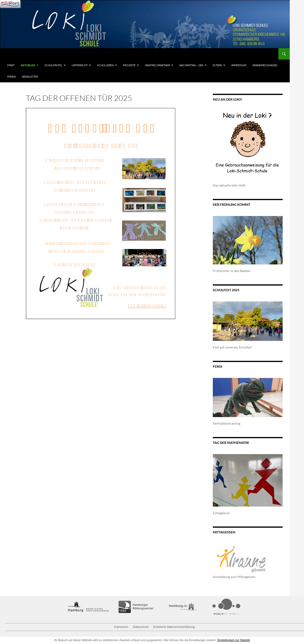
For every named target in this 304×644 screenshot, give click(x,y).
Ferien (11, 77)
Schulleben (105, 65)
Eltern (217, 65)
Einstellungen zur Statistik (234, 640)
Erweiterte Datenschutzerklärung (174, 627)
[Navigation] (10, 4)
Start (11, 65)
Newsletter (30, 77)
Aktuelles (28, 65)
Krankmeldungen (265, 65)
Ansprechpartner (157, 65)
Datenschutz (141, 627)
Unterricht (80, 65)
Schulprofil (53, 65)
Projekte (129, 65)
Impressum (239, 65)
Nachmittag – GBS (191, 65)
